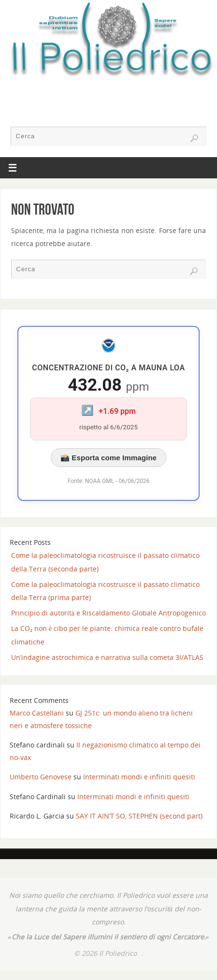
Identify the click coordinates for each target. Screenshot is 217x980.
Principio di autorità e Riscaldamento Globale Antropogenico (108, 613)
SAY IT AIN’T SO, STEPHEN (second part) (139, 816)
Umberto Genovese (41, 777)
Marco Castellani (37, 713)
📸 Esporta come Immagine (108, 458)
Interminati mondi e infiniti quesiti (139, 777)
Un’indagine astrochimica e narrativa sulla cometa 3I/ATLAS (107, 657)
